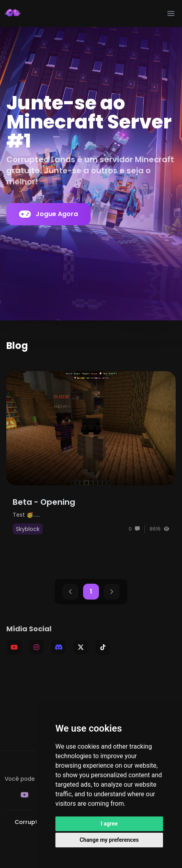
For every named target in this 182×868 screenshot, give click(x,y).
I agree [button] (109, 824)
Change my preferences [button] (109, 840)
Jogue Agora (48, 214)
